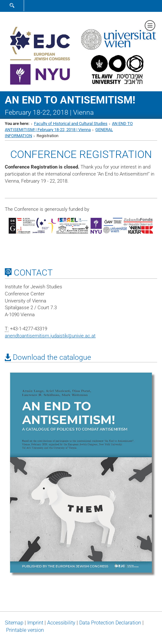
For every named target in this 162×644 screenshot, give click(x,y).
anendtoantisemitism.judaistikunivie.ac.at (50, 336)
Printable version (25, 630)
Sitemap (14, 623)
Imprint (35, 623)
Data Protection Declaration (110, 623)
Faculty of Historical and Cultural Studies (71, 124)
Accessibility (61, 623)
